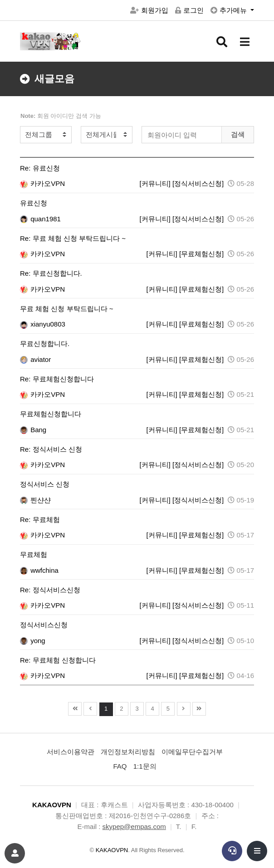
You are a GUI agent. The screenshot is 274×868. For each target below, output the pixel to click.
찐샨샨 (35, 500)
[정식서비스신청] (198, 183)
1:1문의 (145, 766)
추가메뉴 (230, 10)
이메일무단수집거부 (192, 752)
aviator (35, 359)
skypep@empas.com (134, 827)
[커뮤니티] (155, 183)
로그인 (189, 10)
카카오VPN (42, 183)
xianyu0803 (43, 324)
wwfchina (39, 570)
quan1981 (40, 219)
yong (33, 641)
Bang (33, 430)
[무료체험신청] (201, 254)
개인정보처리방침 (128, 752)
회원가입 (149, 10)
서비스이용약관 (71, 752)
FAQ (120, 766)
